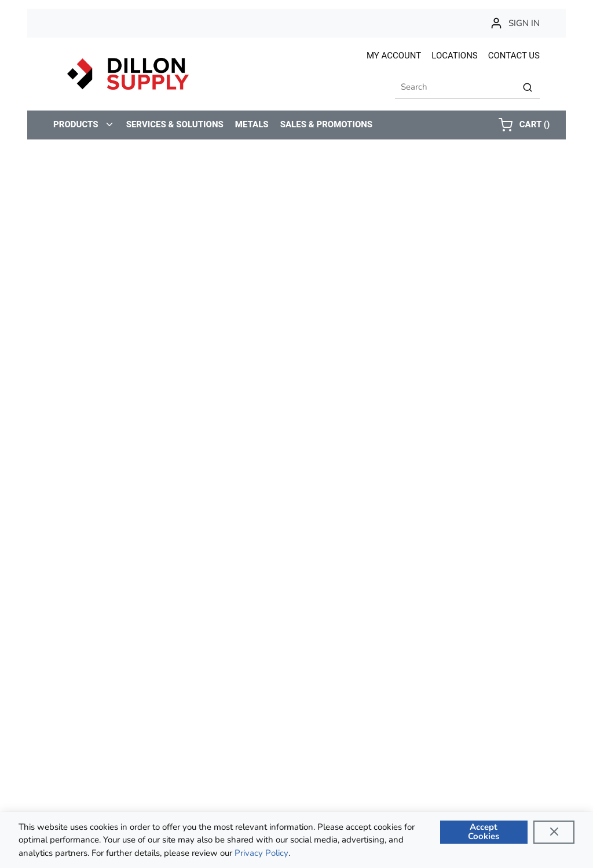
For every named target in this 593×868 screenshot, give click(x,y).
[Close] (554, 832)
